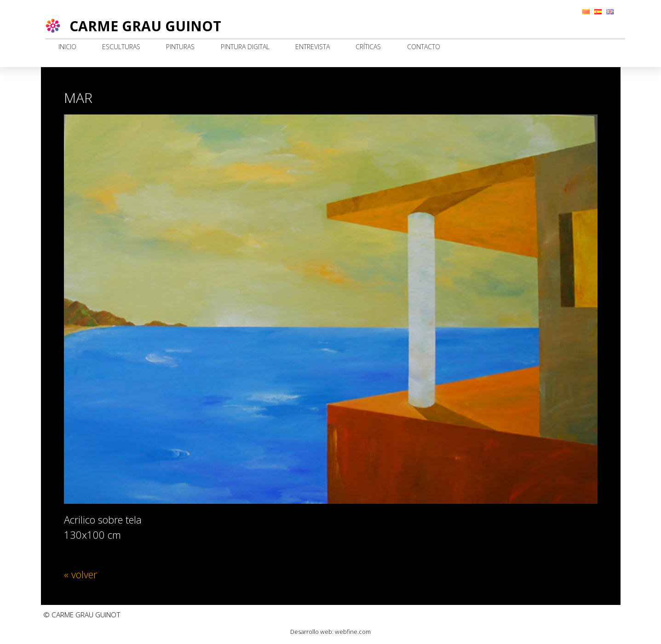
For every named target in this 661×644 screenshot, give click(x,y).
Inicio (67, 47)
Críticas (368, 47)
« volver (80, 574)
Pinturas (180, 47)
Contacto (424, 47)
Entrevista (313, 47)
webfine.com (353, 632)
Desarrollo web (311, 632)
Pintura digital (245, 47)
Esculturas (121, 47)
